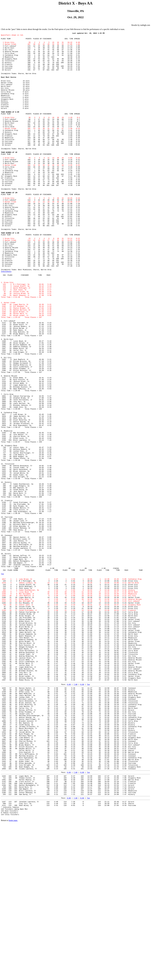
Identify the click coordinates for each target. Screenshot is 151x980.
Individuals (6, 319)
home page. (13, 975)
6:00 (69, 814)
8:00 (82, 814)
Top (2, 682)
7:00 (75, 814)
